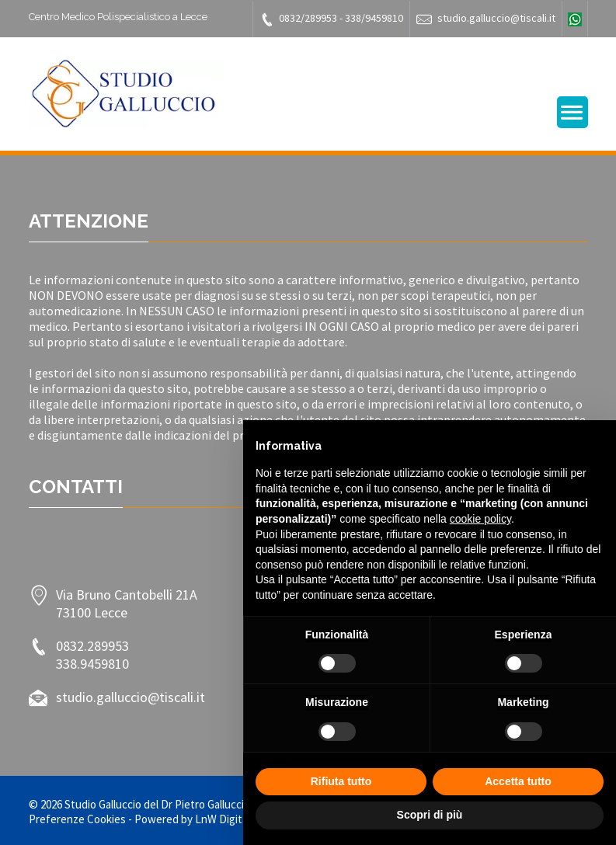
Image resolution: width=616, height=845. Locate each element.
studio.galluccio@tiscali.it (486, 19)
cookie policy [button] (480, 519)
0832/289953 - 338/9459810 (331, 19)
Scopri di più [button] (430, 815)
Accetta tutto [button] (518, 781)
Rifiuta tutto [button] (341, 781)
